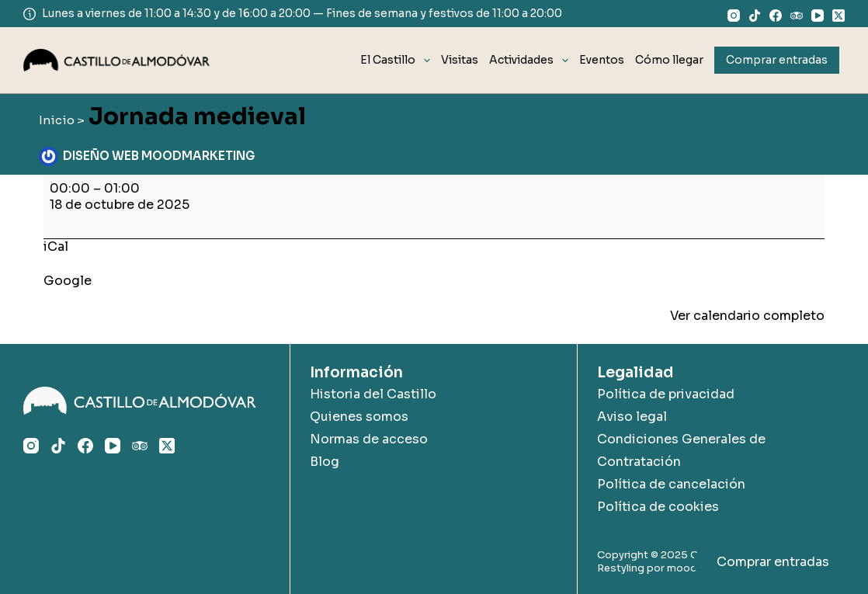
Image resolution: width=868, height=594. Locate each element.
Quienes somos (359, 417)
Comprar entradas (773, 562)
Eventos (602, 60)
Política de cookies (658, 507)
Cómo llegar (669, 60)
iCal (56, 247)
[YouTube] (818, 16)
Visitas (460, 60)
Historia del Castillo (373, 394)
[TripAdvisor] (797, 16)
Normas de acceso (369, 439)
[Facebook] (776, 16)
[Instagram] (734, 16)
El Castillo (398, 61)
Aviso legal (632, 417)
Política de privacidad (666, 394)
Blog (325, 462)
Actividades (531, 61)
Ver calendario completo (747, 316)
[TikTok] (755, 16)
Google (68, 281)
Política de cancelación (671, 484)
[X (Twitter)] (838, 16)
